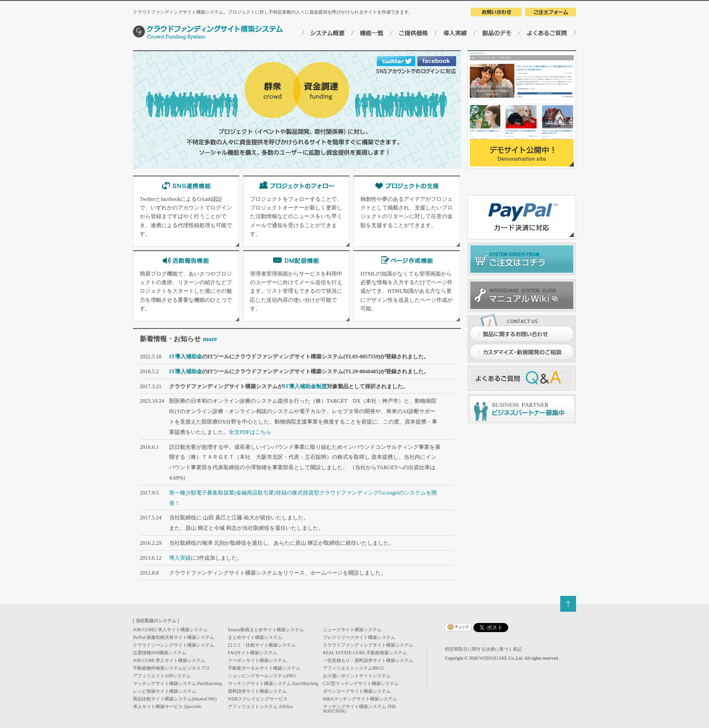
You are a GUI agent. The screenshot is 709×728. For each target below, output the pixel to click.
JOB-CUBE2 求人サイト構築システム (170, 630)
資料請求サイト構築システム (257, 691)
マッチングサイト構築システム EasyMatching (273, 683)
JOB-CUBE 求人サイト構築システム (169, 660)
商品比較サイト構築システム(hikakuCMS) (175, 699)
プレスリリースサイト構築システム (359, 637)
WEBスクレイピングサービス (258, 699)
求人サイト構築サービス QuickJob (167, 707)
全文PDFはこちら (250, 432)
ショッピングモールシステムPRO (262, 676)
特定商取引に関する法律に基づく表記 (483, 649)
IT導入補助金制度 (305, 386)
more (210, 339)
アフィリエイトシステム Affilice (260, 707)
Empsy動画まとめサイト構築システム (266, 630)
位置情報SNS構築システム (160, 653)
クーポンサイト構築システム (257, 660)
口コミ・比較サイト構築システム (262, 645)
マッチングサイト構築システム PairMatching (177, 683)
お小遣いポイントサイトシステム (357, 676)
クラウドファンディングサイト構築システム (368, 645)
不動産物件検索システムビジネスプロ (171, 668)
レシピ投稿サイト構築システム (165, 691)
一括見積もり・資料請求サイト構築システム (368, 660)
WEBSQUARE (493, 658)
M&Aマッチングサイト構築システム (360, 699)
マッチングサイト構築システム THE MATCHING (359, 709)
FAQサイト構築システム (253, 653)
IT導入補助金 (186, 357)
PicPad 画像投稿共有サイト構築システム (174, 637)
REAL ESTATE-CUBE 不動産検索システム (365, 653)
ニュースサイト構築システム (352, 630)
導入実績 (180, 558)
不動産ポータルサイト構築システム (264, 668)
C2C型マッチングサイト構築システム (361, 683)
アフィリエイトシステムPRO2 (353, 668)
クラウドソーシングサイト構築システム (174, 645)
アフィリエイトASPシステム (162, 676)
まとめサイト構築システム (255, 637)
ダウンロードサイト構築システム (357, 691)
